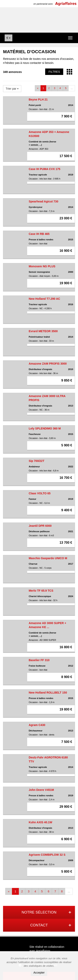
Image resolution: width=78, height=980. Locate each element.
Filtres (54, 72)
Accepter (39, 973)
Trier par (12, 89)
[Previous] (38, 88)
